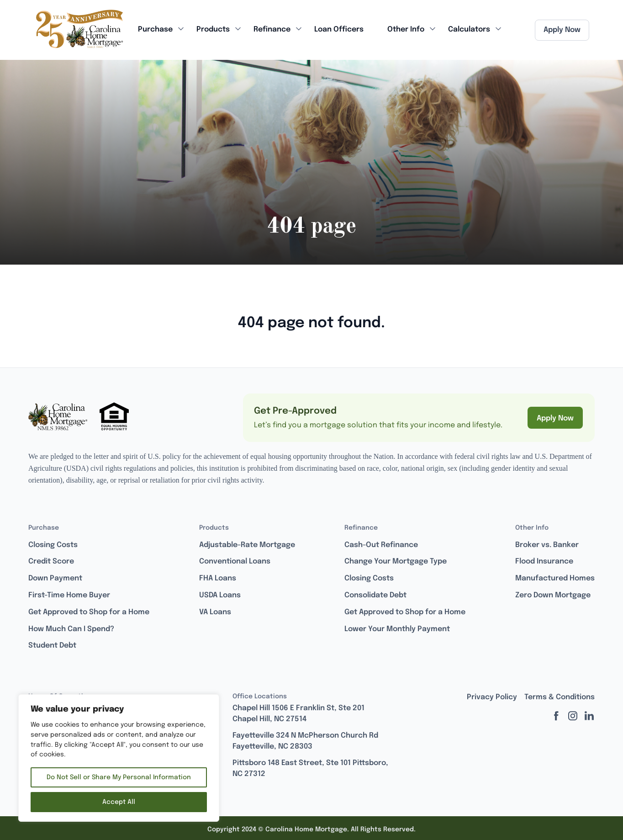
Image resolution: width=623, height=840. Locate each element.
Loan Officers (339, 29)
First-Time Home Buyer (69, 595)
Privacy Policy (492, 697)
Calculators (469, 29)
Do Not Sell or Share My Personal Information (119, 777)
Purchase (155, 29)
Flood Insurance (544, 561)
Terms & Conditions (560, 697)
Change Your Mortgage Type (396, 561)
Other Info (406, 29)
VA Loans (215, 612)
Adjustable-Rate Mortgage (247, 545)
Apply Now (562, 30)
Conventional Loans (235, 561)
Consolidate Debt (375, 595)
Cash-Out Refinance (381, 545)
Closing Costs (53, 545)
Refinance (272, 29)
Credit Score (51, 561)
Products (213, 29)
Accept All (119, 802)
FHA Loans (218, 578)
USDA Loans (220, 595)
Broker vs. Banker (547, 545)
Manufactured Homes (555, 578)
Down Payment (55, 578)
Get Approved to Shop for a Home (89, 612)
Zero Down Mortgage (553, 595)
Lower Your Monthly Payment (397, 629)
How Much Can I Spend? (71, 629)
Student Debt (52, 646)
